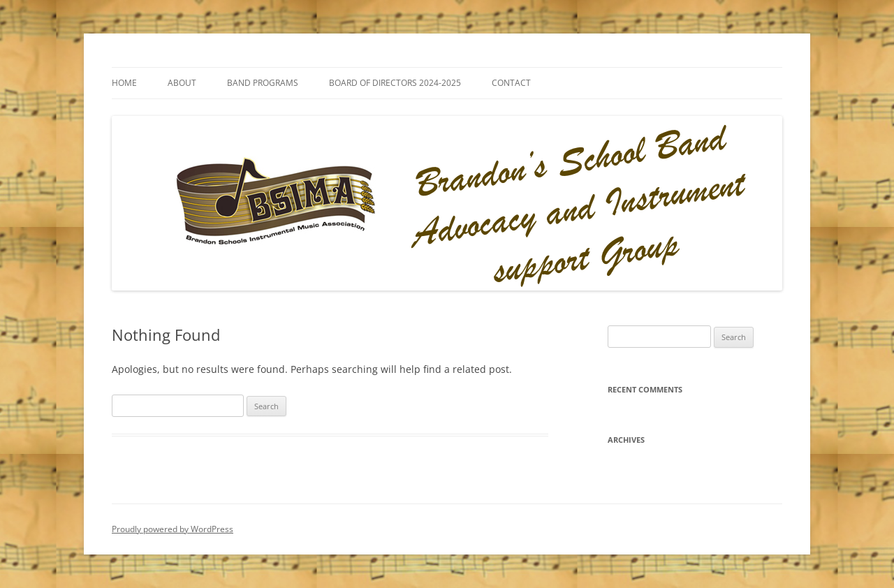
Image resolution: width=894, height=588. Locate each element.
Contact (511, 83)
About (182, 83)
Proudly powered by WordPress (173, 529)
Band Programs (263, 83)
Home (124, 83)
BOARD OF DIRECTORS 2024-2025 (395, 83)
